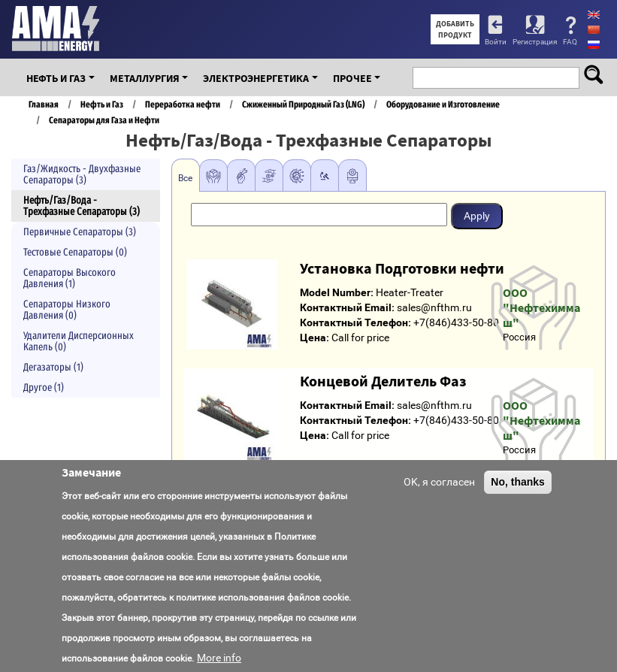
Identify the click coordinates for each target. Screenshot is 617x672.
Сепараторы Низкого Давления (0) (67, 310)
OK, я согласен (439, 482)
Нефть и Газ (56, 78)
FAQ (570, 42)
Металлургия (145, 78)
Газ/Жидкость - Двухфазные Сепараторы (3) (82, 174)
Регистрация (535, 42)
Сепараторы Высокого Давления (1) (70, 278)
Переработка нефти (183, 104)
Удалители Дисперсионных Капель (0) (79, 341)
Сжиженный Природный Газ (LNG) (303, 104)
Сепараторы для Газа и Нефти (104, 120)
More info (219, 658)
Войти (496, 42)
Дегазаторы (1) (53, 367)
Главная (44, 104)
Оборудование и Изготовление (443, 104)
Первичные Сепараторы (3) (80, 232)
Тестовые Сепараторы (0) (75, 252)
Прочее (352, 78)
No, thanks (518, 482)
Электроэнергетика (256, 78)
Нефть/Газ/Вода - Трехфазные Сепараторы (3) (82, 206)
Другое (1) (44, 387)
